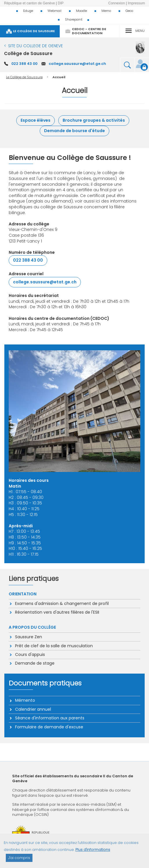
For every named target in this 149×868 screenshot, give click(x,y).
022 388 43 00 (24, 64)
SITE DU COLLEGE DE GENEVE (36, 46)
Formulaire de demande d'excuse (49, 727)
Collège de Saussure (28, 53)
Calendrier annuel (33, 709)
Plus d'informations (93, 853)
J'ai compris (19, 861)
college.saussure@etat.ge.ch (77, 64)
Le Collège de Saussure (24, 77)
